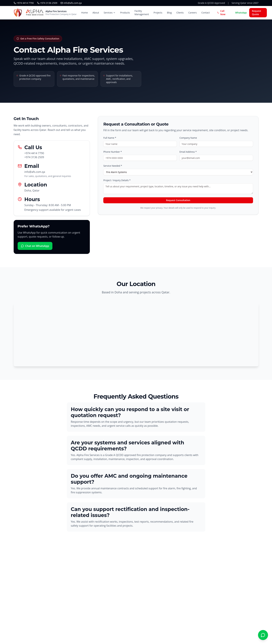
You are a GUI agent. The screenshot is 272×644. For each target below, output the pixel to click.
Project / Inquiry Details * (117, 180)
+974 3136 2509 (47, 3)
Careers (192, 13)
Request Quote (256, 13)
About (96, 13)
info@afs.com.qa (71, 3)
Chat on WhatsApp (35, 246)
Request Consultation (178, 200)
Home (85, 13)
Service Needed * (113, 166)
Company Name (188, 138)
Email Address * (188, 152)
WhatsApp (241, 13)
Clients (180, 13)
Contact (205, 13)
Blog (169, 13)
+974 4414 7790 (24, 3)
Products (125, 13)
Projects (158, 13)
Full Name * (110, 138)
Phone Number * (113, 152)
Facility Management (142, 13)
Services (110, 13)
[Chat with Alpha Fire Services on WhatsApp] (263, 635)
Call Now (221, 13)
